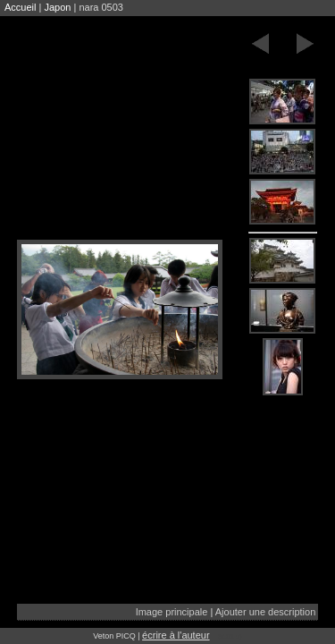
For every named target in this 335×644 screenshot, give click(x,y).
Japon (57, 7)
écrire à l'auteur (176, 635)
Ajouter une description (266, 612)
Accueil (20, 7)
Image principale (172, 612)
